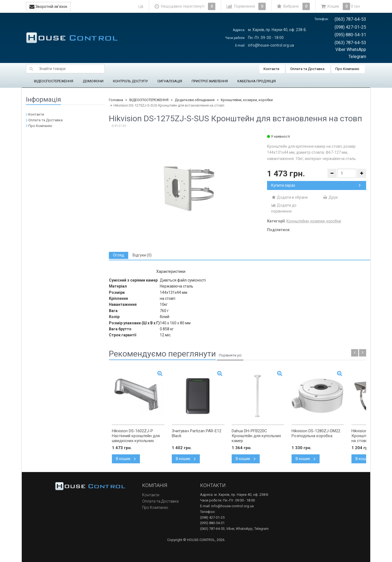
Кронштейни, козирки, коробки (247, 100)
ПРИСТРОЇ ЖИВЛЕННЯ (210, 81)
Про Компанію (347, 69)
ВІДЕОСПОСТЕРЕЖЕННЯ (54, 81)
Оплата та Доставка (307, 69)
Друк (330, 197)
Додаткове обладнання (195, 100)
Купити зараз (316, 185)
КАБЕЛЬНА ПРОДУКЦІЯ (257, 81)
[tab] (119, 255)
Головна (116, 100)
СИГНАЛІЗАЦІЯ (170, 81)
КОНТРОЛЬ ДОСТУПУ (130, 81)
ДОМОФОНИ (93, 81)
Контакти (271, 69)
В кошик (126, 459)
